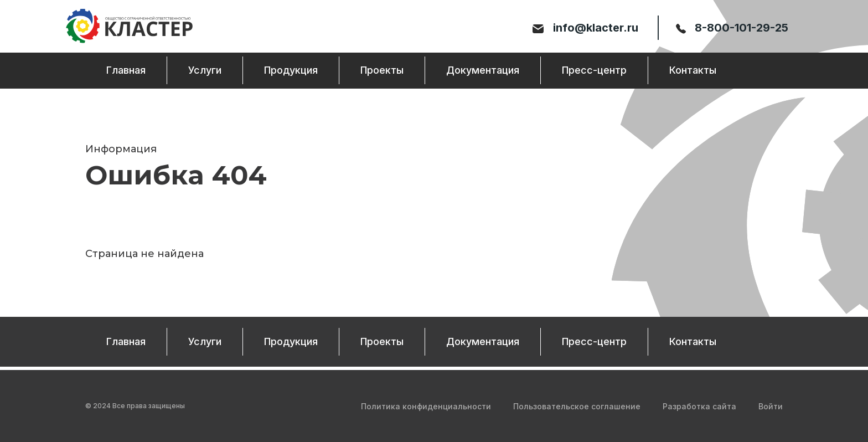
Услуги (205, 72)
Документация (483, 72)
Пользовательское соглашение (577, 406)
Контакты (693, 72)
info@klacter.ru (586, 28)
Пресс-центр (594, 72)
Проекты (382, 72)
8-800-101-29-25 (732, 28)
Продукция (291, 72)
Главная (126, 72)
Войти (771, 406)
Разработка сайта (699, 406)
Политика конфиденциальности (426, 406)
